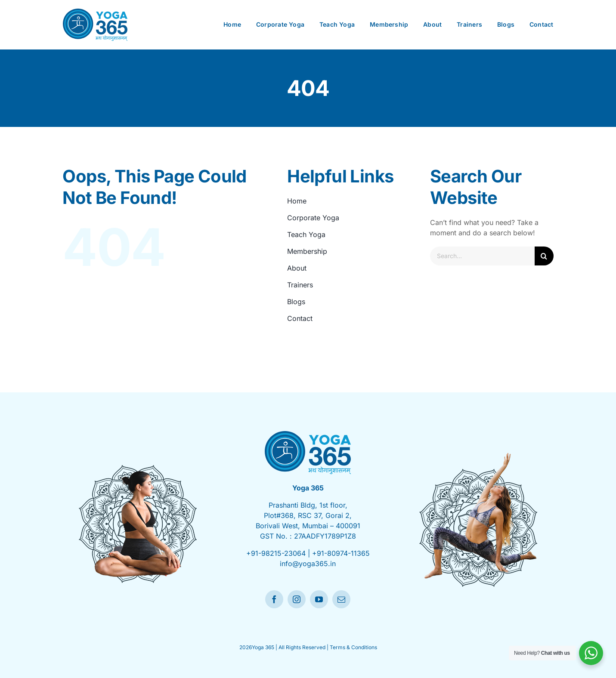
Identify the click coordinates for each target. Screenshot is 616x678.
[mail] (341, 599)
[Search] (544, 256)
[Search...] (482, 256)
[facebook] (274, 599)
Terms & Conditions (353, 647)
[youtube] (319, 599)
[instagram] (297, 599)
